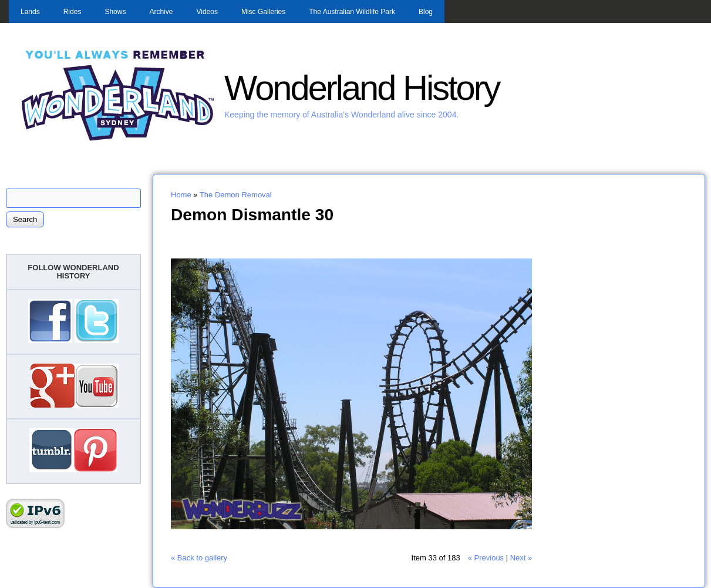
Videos (207, 12)
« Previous (486, 558)
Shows (115, 12)
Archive (161, 12)
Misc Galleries (263, 12)
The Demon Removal (236, 195)
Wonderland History (362, 88)
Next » (521, 558)
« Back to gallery (199, 558)
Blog (426, 12)
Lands (30, 12)
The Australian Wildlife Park (352, 12)
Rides (73, 12)
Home (181, 195)
